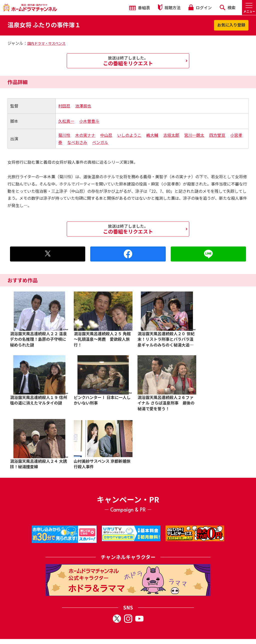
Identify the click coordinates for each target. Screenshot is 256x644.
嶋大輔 (152, 135)
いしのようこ (129, 135)
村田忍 (64, 106)
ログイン (200, 7)
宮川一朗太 (194, 135)
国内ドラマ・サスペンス (46, 43)
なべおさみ (77, 142)
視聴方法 (169, 7)
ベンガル (100, 142)
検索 (228, 7)
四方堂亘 (217, 135)
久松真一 (66, 121)
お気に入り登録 (231, 25)
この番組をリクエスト (128, 61)
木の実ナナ (85, 135)
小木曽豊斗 (89, 121)
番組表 (140, 7)
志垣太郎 (171, 135)
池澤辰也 (83, 106)
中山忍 (106, 135)
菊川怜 (64, 135)
